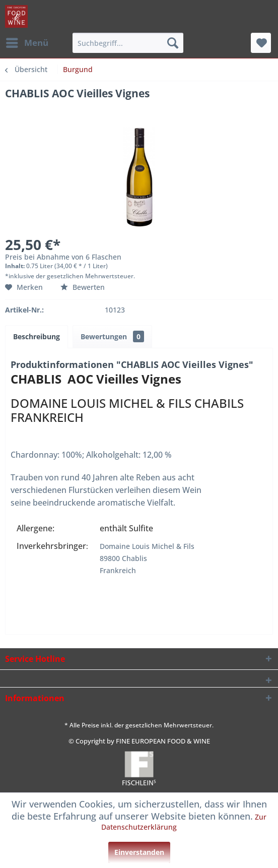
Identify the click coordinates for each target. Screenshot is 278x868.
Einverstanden (139, 852)
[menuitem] (27, 43)
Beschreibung (37, 336)
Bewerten (83, 287)
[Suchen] (173, 43)
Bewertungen (112, 336)
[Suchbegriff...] (128, 43)
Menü (27, 42)
